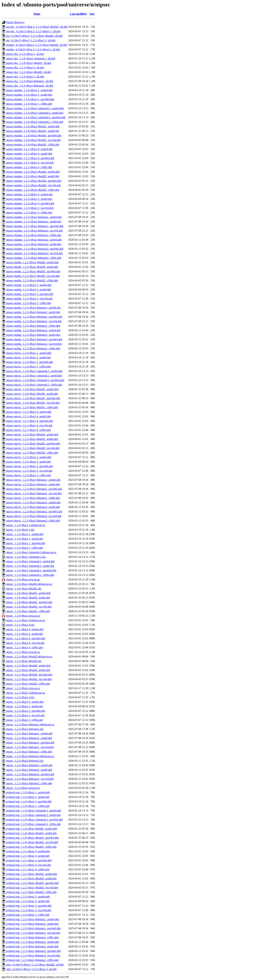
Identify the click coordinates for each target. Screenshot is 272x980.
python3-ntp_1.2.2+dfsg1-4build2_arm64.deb (32, 874)
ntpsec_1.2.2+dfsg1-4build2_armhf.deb (28, 670)
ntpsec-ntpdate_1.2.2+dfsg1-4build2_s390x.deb (33, 190)
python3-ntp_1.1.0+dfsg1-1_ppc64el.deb (29, 801)
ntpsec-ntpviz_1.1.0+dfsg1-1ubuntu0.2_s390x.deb (34, 385)
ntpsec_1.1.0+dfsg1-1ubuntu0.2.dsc (26, 557)
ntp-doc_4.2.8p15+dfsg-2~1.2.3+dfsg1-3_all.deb (33, 31)
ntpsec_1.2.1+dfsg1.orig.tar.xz (23, 652)
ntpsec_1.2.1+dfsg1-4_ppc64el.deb (26, 638)
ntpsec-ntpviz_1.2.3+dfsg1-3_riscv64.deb (29, 471)
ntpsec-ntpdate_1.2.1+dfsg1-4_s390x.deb (29, 167)
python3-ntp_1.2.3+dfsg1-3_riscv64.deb (29, 910)
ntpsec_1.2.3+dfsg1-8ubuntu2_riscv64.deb (30, 779)
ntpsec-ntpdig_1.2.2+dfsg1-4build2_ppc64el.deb (33, 271)
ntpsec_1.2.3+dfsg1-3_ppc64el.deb (26, 711)
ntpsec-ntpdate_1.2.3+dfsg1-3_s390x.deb (29, 213)
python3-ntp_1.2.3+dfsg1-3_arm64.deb (28, 897)
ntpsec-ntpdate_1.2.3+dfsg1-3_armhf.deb (29, 199)
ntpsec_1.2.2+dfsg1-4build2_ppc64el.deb (29, 675)
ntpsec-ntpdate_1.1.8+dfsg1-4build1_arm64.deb (33, 126)
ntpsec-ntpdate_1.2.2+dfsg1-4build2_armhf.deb (33, 176)
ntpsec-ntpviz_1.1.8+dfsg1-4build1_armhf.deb (32, 394)
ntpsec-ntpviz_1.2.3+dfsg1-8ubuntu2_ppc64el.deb (34, 512)
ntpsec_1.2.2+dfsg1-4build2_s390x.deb (28, 684)
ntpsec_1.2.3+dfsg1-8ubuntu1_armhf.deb (29, 738)
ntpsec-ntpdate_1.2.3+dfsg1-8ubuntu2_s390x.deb (34, 258)
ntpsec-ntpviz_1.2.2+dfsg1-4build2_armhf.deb (32, 439)
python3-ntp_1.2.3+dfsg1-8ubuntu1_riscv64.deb (33, 933)
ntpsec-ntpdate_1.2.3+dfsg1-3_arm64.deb (29, 194)
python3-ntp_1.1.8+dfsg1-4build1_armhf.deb (31, 833)
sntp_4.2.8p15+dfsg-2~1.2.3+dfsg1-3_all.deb (31, 969)
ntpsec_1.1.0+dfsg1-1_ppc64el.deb (26, 543)
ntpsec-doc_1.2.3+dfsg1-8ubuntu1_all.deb (30, 81)
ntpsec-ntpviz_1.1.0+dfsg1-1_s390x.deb (28, 367)
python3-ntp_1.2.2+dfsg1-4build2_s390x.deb (31, 892)
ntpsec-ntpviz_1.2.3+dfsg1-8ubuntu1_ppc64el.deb (34, 489)
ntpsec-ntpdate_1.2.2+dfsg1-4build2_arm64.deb (33, 172)
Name (37, 14)
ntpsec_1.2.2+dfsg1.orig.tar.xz (23, 688)
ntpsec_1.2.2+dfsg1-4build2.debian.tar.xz (29, 656)
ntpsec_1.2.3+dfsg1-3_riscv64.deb (25, 715)
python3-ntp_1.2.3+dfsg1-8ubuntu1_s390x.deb (32, 937)
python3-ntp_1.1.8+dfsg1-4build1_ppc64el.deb (32, 838)
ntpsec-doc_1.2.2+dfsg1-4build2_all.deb (29, 72)
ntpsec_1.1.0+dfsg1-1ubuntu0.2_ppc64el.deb (31, 570)
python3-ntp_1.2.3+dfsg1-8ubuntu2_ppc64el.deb (33, 951)
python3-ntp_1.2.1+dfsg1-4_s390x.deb (28, 869)
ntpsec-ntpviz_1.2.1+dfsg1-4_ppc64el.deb (30, 421)
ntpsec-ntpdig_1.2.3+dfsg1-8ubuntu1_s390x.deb (33, 326)
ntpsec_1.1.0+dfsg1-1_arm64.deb (25, 534)
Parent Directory (15, 22)
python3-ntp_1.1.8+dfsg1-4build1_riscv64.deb (32, 842)
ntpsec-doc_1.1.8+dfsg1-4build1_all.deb (29, 63)
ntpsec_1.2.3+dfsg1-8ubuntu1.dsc (25, 729)
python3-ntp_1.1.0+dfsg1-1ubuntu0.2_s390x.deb (33, 824)
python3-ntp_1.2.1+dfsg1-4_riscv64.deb (29, 865)
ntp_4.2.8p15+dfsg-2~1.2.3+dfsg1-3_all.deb (31, 40)
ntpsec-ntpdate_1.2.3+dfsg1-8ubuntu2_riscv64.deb (34, 253)
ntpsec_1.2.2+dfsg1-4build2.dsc (24, 661)
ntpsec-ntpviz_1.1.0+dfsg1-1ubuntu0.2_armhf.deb (34, 376)
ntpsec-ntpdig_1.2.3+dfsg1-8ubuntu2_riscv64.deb (34, 344)
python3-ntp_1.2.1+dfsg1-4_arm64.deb (28, 851)
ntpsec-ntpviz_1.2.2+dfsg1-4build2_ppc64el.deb (33, 444)
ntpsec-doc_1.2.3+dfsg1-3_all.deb (25, 77)
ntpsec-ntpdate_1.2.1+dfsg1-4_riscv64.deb (30, 163)
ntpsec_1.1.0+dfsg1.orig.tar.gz (23, 579)
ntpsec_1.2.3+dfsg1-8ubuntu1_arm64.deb (29, 734)
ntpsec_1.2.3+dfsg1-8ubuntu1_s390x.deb (29, 752)
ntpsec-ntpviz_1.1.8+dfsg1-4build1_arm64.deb (32, 389)
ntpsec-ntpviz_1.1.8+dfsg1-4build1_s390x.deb (32, 407)
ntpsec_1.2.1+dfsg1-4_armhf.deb (25, 634)
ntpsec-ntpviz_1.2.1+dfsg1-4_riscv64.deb (29, 425)
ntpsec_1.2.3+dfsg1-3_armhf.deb (25, 706)
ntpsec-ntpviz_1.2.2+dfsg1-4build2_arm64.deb (32, 435)
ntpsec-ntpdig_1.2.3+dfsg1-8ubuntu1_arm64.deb (33, 308)
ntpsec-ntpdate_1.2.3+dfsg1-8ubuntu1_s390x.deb (34, 235)
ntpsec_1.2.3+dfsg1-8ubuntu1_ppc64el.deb (30, 743)
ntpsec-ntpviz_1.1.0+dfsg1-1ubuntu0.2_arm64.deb (34, 371)
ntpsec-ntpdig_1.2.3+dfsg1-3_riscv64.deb (29, 299)
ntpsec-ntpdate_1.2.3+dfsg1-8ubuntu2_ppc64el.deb (35, 249)
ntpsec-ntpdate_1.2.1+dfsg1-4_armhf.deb (29, 154)
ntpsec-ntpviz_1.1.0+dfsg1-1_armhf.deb (28, 357)
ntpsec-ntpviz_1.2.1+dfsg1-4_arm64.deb (29, 412)
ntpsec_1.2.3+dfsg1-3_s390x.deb (25, 720)
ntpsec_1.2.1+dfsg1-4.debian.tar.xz (26, 620)
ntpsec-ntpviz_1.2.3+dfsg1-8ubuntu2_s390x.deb (33, 521)
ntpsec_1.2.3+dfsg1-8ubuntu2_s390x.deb (29, 783)
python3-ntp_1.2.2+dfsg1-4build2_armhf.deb (31, 878)
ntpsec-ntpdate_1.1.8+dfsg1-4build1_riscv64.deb (33, 140)
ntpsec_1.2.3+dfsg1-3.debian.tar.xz (26, 693)
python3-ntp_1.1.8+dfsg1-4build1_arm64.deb (32, 829)
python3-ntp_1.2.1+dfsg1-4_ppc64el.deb (29, 860)
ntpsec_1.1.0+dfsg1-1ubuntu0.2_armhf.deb (30, 566)
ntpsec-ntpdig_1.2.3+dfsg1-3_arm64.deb (29, 285)
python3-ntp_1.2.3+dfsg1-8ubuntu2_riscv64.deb (33, 956)
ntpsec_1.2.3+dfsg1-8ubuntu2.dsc (25, 761)
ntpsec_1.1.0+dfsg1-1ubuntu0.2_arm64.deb (30, 561)
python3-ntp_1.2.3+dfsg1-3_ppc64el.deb (29, 906)
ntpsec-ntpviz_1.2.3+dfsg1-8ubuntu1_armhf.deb (33, 484)
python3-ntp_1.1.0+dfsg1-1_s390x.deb (28, 806)
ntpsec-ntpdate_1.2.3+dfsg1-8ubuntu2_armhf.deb (34, 244)
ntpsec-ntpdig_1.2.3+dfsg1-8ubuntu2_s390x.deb (33, 348)
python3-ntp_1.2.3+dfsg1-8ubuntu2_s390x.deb (32, 960)
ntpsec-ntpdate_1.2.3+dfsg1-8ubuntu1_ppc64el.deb (35, 226)
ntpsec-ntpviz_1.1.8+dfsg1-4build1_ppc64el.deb (33, 398)
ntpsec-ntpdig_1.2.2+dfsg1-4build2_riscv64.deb (33, 276)
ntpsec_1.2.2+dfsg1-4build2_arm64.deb (28, 666)
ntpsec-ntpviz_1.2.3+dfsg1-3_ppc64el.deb (30, 466)
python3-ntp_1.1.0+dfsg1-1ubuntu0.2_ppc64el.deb (34, 820)
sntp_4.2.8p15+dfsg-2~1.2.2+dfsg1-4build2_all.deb (35, 965)
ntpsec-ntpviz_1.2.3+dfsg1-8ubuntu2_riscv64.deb (34, 516)
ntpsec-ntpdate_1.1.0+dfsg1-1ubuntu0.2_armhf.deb (35, 113)
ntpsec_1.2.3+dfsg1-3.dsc (20, 697)
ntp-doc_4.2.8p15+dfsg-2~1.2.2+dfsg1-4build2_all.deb (37, 27)
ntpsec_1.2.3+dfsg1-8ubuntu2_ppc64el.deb (30, 774)
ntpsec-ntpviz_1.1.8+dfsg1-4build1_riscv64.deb (33, 403)
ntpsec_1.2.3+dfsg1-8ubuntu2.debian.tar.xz (30, 756)
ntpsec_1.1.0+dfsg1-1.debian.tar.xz (26, 525)
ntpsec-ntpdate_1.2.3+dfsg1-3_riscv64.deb (30, 208)
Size (92, 14)
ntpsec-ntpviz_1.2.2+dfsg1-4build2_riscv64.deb (33, 448)
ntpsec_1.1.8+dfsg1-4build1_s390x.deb (28, 611)
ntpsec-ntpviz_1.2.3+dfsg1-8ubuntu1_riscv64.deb (34, 493)
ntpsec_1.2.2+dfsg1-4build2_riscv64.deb (29, 679)
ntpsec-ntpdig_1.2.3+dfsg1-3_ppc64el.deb (30, 294)
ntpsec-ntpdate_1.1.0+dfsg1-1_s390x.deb (29, 104)
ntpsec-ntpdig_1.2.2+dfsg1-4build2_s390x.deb (32, 280)
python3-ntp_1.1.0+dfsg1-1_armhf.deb (28, 797)
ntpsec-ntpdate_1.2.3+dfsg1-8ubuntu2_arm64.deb (34, 240)
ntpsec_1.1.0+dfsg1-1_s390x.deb (25, 548)
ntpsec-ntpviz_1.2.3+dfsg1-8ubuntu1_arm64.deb (33, 480)
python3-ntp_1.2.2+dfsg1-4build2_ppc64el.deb (32, 883)
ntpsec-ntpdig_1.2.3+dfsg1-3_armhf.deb (29, 290)
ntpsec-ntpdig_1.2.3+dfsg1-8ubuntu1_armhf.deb (33, 312)
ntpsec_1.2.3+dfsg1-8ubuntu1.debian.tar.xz (30, 724)
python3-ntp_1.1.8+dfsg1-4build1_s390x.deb (31, 847)
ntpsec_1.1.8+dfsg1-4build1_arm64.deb (28, 593)
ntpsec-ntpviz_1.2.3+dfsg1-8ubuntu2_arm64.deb (33, 502)
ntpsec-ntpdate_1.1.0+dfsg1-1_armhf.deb (29, 95)
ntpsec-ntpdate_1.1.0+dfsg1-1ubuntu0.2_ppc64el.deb (36, 117)
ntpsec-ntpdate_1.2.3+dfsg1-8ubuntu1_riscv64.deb (34, 231)
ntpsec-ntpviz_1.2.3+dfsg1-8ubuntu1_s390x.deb (33, 498)
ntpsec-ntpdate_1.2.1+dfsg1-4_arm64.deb (29, 149)
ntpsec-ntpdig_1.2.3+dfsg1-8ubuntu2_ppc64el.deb (34, 339)
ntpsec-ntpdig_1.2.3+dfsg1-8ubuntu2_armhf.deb (33, 335)
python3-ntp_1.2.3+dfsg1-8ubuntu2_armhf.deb (32, 946)
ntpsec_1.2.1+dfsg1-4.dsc (20, 625)
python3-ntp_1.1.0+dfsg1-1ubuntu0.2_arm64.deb (34, 811)
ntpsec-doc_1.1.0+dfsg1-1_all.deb (25, 54)
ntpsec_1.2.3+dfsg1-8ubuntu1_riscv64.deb (30, 747)
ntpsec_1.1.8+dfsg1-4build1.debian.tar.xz (29, 584)
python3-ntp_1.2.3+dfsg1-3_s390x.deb (28, 915)
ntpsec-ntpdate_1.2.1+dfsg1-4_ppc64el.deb (30, 158)
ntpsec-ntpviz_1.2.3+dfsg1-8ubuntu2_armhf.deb (33, 507)
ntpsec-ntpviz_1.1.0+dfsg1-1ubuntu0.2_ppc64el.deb (35, 380)
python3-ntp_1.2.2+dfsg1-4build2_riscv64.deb (32, 888)
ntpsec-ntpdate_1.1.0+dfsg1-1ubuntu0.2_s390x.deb (35, 122)
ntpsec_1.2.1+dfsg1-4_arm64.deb (25, 629)
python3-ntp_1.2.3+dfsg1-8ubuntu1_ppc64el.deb (33, 928)
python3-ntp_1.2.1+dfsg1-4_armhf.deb (28, 856)
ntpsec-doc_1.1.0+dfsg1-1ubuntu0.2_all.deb (31, 58)
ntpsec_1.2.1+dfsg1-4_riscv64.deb (25, 643)
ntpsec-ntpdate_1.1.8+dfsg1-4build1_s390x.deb (33, 145)
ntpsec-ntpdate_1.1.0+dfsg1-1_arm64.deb (29, 90)
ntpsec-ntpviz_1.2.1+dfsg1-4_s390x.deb (28, 430)
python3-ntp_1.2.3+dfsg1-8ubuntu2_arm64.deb (33, 942)
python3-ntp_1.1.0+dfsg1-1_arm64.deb (28, 792)
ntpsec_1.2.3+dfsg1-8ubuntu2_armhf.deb (29, 770)
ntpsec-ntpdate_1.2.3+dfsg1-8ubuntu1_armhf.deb (34, 222)
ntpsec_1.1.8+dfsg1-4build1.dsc (24, 589)
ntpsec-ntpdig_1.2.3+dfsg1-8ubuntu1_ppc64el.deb (34, 317)
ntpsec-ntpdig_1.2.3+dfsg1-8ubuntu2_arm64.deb (33, 330)
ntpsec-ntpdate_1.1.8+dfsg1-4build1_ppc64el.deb (34, 135)
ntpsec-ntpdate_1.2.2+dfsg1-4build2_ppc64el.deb (34, 181)
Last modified (78, 14)
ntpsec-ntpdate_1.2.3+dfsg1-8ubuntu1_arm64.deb (34, 217)
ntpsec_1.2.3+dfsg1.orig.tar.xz (23, 788)
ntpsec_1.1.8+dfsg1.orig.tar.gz (23, 616)
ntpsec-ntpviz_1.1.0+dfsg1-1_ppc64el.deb (30, 362)
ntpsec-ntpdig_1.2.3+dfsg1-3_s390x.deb (29, 303)
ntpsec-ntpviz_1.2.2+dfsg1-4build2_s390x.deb (32, 453)
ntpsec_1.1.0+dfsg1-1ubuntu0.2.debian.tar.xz (31, 552)
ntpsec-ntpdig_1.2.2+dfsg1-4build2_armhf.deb (32, 267)
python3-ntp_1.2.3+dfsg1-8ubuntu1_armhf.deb (32, 924)
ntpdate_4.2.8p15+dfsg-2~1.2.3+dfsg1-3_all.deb (33, 49)
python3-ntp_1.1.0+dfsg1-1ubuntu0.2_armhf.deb (33, 815)
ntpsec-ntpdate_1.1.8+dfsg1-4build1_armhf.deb (33, 131)
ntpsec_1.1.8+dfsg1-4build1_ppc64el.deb (29, 602)
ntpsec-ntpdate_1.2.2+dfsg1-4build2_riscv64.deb (33, 185)
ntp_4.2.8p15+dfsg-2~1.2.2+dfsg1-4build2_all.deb (34, 36)
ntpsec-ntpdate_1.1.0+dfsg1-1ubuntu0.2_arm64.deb (35, 108)
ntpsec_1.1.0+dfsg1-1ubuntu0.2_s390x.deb (30, 575)
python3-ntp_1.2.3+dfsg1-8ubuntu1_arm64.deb (33, 919)
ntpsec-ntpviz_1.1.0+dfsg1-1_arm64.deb (29, 353)
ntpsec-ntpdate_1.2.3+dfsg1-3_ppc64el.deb (30, 203)
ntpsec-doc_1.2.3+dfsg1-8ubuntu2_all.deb (30, 86)
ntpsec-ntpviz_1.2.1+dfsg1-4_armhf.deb (28, 416)
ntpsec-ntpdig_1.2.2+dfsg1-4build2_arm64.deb (32, 262)
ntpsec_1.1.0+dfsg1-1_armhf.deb (25, 539)
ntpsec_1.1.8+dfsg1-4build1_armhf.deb (28, 598)
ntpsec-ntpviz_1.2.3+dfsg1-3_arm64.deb (29, 457)
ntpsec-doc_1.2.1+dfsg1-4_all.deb (25, 68)
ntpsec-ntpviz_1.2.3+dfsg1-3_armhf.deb (28, 462)
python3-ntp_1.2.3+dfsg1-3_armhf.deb (28, 901)
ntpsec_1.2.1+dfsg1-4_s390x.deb (25, 647)
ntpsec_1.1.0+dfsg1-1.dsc (20, 530)
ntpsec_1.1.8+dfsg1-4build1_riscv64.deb (29, 607)
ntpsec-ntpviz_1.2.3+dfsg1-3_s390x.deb (28, 475)
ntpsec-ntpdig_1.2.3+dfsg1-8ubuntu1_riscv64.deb (34, 321)
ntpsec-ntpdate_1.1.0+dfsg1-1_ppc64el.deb (30, 99)
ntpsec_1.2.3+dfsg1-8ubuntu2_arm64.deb (29, 765)
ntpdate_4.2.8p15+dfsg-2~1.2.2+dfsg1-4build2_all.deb (37, 45)
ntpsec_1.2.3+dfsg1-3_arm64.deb (25, 702)
